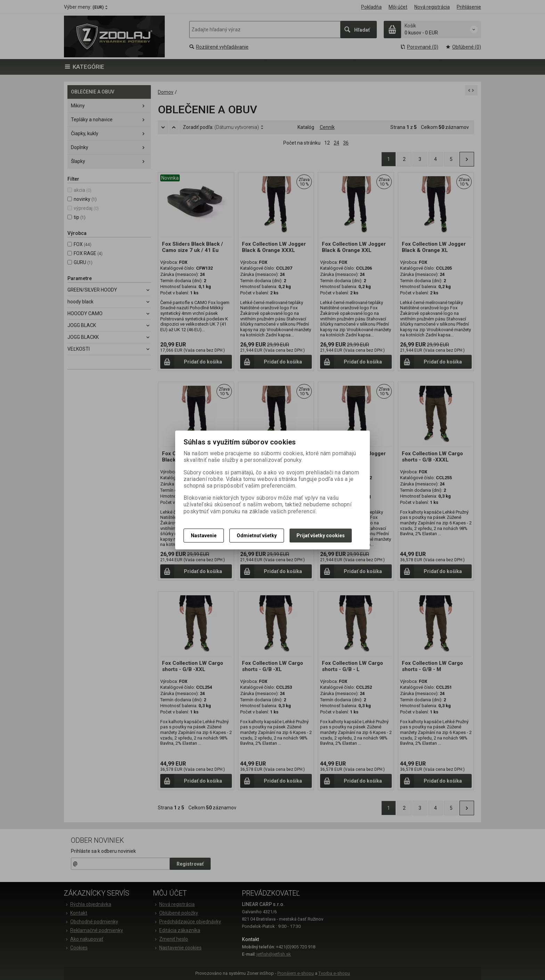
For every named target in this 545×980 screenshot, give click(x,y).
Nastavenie (204, 536)
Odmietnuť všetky (257, 536)
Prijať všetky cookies (321, 536)
